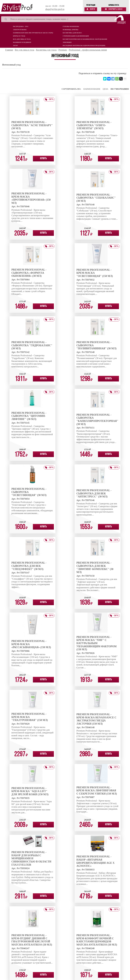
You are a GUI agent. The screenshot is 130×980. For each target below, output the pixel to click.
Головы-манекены (71, 26)
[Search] (59, 19)
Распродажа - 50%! (21, 26)
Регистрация (91, 5)
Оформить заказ (114, 9)
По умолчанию (120, 89)
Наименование (92, 89)
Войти (91, 9)
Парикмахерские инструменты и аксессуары (33, 33)
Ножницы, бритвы (70, 30)
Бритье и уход (19, 36)
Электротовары (20, 30)
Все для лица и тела (22, 39)
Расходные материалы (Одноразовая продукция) (84, 45)
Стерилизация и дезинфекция (76, 36)
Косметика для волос (72, 33)
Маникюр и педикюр (22, 42)
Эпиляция (67, 42)
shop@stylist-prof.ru (55, 9)
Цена (106, 89)
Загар (15, 45)
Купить (43, 159)
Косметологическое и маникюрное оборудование (85, 39)
